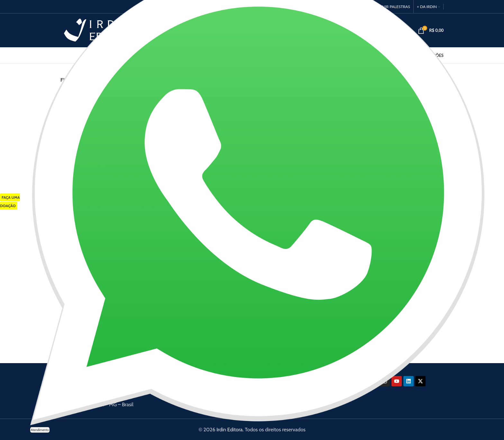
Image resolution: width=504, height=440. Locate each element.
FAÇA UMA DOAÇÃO (10, 202)
